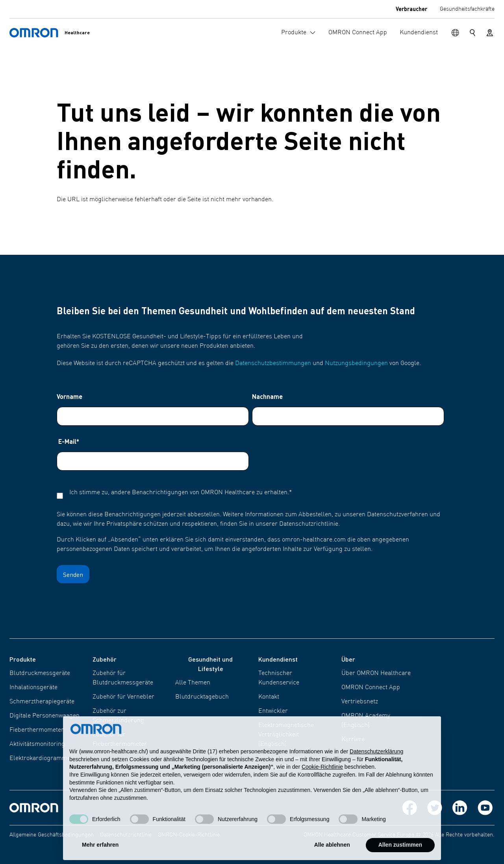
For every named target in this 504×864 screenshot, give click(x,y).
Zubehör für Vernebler (123, 697)
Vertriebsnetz (360, 702)
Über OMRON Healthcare (376, 673)
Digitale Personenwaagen (44, 716)
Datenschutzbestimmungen (273, 363)
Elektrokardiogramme (40, 758)
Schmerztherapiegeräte (42, 702)
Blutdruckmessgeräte (40, 673)
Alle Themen (193, 683)
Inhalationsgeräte (33, 688)
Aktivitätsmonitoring (37, 744)
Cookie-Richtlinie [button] (322, 782)
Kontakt (269, 697)
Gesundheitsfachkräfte (467, 9)
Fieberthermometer (37, 730)
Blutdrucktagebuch (202, 697)
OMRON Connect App (371, 688)
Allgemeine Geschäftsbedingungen (52, 835)
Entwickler (273, 711)
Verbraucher (411, 9)
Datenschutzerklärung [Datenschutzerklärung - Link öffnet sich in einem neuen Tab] (376, 767)
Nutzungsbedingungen (356, 363)
